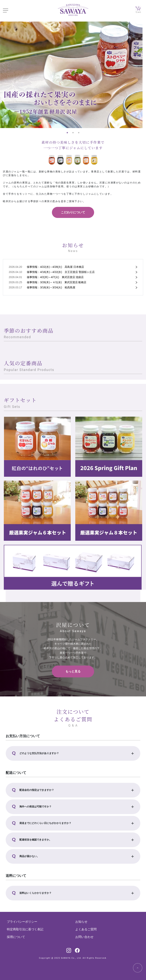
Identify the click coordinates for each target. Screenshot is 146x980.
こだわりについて (73, 212)
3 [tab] (79, 133)
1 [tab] (67, 133)
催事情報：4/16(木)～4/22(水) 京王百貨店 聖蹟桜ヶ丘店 (61, 272)
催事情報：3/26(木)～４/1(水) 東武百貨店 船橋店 (57, 282)
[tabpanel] (73, 75)
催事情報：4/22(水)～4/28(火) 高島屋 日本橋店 (55, 267)
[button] (73, 753)
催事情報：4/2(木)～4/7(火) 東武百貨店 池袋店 (55, 277)
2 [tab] (73, 133)
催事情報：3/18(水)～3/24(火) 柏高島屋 (51, 287)
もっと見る (73, 671)
